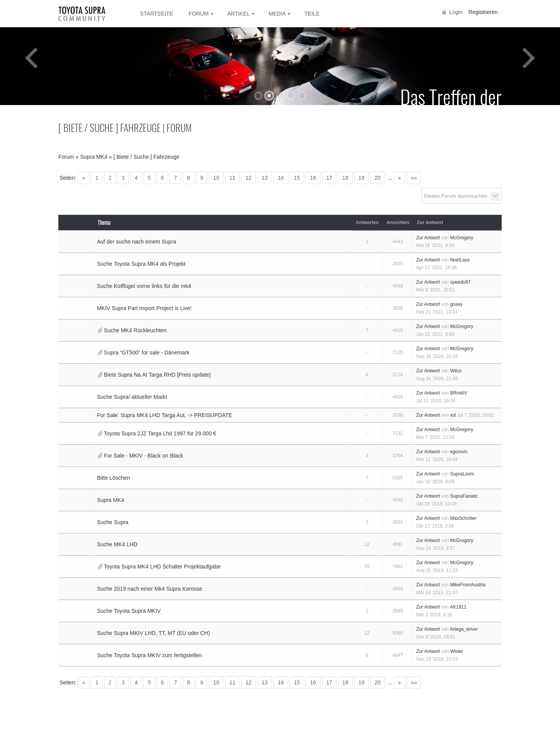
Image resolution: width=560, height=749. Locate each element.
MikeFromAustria (468, 585)
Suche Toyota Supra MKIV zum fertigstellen (149, 655)
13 (265, 178)
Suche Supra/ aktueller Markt (132, 397)
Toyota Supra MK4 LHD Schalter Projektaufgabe (162, 567)
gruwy (456, 304)
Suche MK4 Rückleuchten (135, 330)
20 (378, 178)
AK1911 (458, 607)
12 (248, 178)
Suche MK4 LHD (117, 544)
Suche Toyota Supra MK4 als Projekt (141, 264)
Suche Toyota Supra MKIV (129, 611)
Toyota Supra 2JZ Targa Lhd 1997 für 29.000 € (160, 433)
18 (345, 178)
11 (233, 178)
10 (216, 178)
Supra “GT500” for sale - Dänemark (147, 353)
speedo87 (460, 282)
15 (297, 178)
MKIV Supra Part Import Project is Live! (144, 308)
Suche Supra (113, 522)
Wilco (456, 371)
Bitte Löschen (113, 478)
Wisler (456, 651)
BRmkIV (458, 393)
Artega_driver (464, 629)
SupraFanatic (464, 496)
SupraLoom (462, 474)
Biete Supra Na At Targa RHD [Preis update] (157, 375)
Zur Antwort (428, 238)
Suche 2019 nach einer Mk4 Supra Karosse (150, 589)
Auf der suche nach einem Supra (136, 242)
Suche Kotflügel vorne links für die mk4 (144, 286)
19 (362, 178)
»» (414, 178)
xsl (453, 415)
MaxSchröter (463, 518)
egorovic (459, 452)
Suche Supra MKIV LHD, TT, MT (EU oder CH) (153, 633)
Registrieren (483, 12)
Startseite (157, 14)
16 (313, 178)
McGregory (461, 238)
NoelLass (460, 260)
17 (329, 178)
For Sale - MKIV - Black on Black (143, 456)
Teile (312, 14)
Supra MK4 (110, 500)
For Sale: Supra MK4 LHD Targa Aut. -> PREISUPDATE (164, 415)
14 (281, 178)
